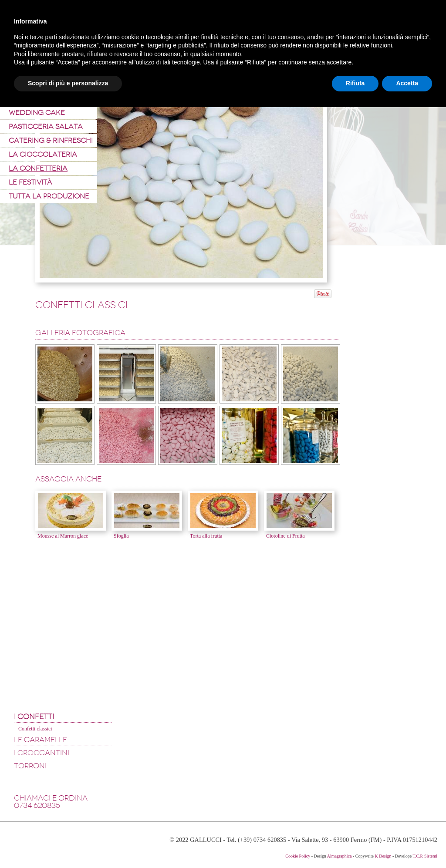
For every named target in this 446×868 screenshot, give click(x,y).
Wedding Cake (37, 113)
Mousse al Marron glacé (63, 536)
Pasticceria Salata (46, 126)
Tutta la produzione (49, 196)
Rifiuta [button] (355, 83)
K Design (383, 856)
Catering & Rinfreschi (51, 140)
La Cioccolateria (43, 154)
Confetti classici (35, 729)
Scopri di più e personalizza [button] (68, 83)
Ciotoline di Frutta (286, 536)
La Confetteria (38, 168)
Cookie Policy (298, 856)
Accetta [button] (407, 83)
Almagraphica (340, 856)
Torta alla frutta (206, 536)
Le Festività (30, 182)
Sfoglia (121, 536)
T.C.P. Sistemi (425, 856)
